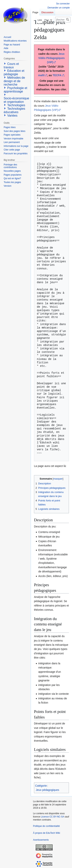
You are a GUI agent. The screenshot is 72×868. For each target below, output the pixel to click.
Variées (12, 116)
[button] (5, 64)
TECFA (57, 75)
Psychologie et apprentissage (15, 90)
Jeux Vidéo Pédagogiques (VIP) (51, 58)
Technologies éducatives (14, 110)
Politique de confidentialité (46, 826)
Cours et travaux (11, 66)
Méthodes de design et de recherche (14, 81)
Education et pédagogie (14, 72)
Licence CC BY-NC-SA (53, 817)
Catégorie (41, 786)
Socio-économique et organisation (16, 100)
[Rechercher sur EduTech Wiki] (63, 20)
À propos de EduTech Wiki (47, 833)
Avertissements (41, 840)
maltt (41, 75)
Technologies (16, 105)
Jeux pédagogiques (48, 790)
